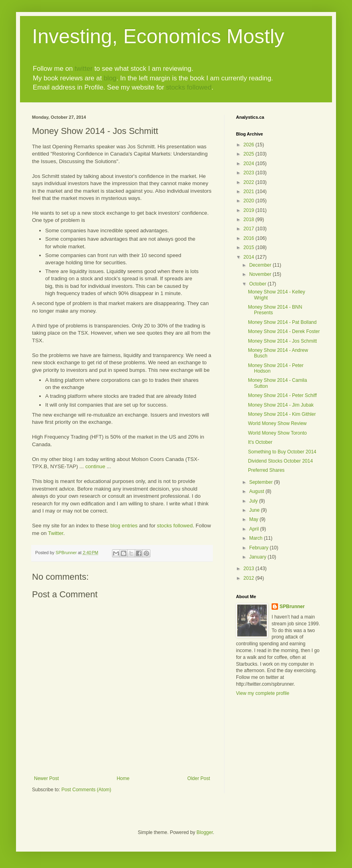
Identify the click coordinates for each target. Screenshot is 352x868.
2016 (250, 238)
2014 (250, 257)
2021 (250, 192)
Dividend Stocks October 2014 (280, 461)
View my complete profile (263, 693)
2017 (250, 229)
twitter (83, 69)
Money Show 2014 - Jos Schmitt (282, 341)
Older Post (199, 778)
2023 (250, 173)
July (254, 501)
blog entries (124, 526)
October (258, 284)
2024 (250, 164)
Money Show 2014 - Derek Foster (284, 331)
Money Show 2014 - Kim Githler (282, 414)
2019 (250, 210)
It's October (260, 442)
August (257, 491)
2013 (250, 569)
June (255, 510)
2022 (250, 182)
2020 (250, 201)
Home (123, 778)
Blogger (205, 832)
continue (95, 466)
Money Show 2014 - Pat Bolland (282, 322)
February (259, 548)
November (261, 274)
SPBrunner (292, 607)
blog (110, 78)
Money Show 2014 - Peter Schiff (282, 395)
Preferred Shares (266, 470)
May (254, 519)
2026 (250, 145)
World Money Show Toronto (277, 433)
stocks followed (189, 87)
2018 (250, 219)
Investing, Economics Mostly (158, 36)
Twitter (56, 533)
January (258, 557)
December (261, 265)
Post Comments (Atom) (86, 790)
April (255, 529)
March (257, 538)
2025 (250, 154)
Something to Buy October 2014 (282, 452)
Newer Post (46, 778)
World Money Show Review (277, 423)
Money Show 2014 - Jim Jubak (281, 405)
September (262, 482)
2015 (250, 247)
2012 (250, 578)
